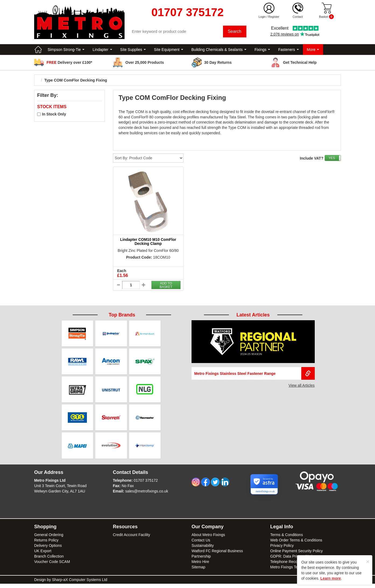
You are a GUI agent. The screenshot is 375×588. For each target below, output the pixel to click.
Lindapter (102, 51)
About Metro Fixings (208, 539)
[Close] (368, 561)
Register (274, 17)
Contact (298, 17)
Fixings (262, 51)
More (313, 51)
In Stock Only (54, 116)
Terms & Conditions (287, 539)
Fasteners (288, 51)
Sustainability (203, 550)
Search (235, 32)
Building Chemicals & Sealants (219, 51)
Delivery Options (48, 550)
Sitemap (198, 571)
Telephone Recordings (289, 566)
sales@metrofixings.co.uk (147, 495)
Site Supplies (133, 51)
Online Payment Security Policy (297, 555)
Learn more (331, 578)
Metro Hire (200, 566)
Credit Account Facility (132, 539)
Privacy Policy (282, 550)
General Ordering (49, 539)
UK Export (43, 555)
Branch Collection (49, 561)
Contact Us (201, 544)
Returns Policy (46, 544)
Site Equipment (169, 51)
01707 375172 (146, 485)
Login (262, 17)
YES (332, 160)
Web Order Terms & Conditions (296, 544)
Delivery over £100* (69, 64)
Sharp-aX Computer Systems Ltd (79, 584)
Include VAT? (312, 160)
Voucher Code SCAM (52, 566)
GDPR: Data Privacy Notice (293, 561)
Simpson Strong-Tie (66, 51)
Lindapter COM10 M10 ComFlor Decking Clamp (148, 243)
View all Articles (301, 387)
